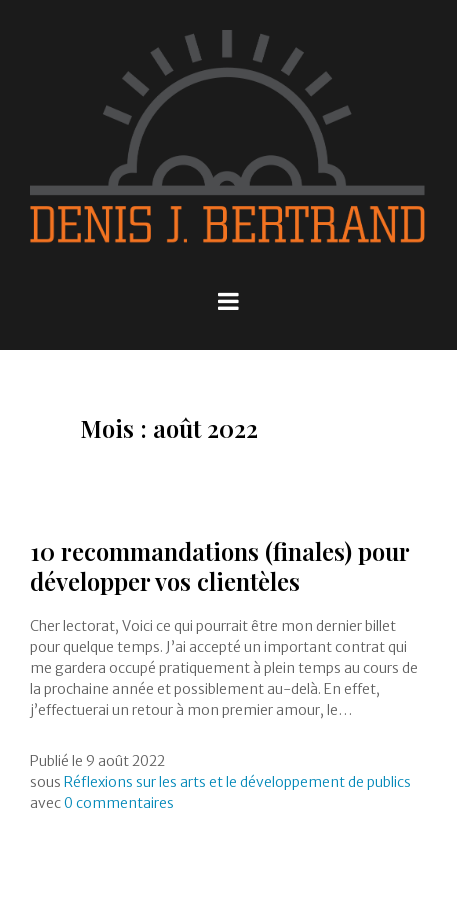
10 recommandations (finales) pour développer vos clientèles (219, 566)
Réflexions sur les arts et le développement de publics (237, 782)
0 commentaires (119, 803)
